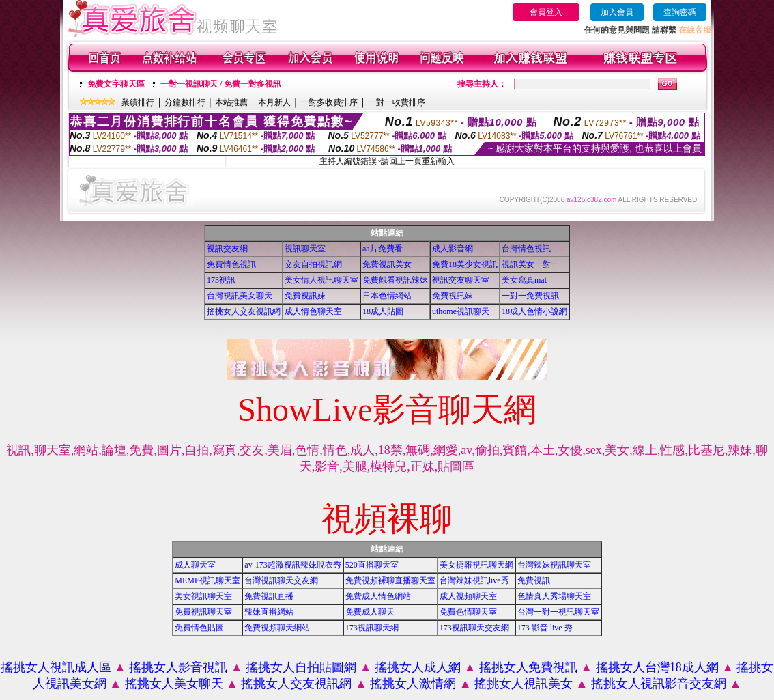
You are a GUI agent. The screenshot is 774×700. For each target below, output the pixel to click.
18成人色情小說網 (534, 311)
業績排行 (138, 102)
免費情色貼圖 (199, 628)
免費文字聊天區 (116, 84)
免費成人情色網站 (378, 596)
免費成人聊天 (370, 612)
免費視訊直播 (269, 596)
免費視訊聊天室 (203, 612)
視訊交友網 (227, 249)
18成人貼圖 (383, 311)
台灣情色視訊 (526, 249)
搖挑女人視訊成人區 (56, 667)
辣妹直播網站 (269, 612)
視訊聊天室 (305, 249)
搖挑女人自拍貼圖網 (301, 667)
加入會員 (617, 12)
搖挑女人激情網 (413, 684)
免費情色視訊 (231, 264)
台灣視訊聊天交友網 (281, 580)
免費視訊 (534, 580)
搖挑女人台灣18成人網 (657, 667)
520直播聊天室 (372, 565)
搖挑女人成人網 (418, 667)
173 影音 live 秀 (545, 628)
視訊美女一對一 (530, 264)
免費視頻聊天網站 (277, 628)
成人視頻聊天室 (468, 596)
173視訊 (221, 280)
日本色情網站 (387, 296)
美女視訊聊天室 (203, 596)
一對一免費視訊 (530, 296)
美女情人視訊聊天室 (321, 280)
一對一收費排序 (397, 102)
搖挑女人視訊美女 (524, 684)
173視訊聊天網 (372, 628)
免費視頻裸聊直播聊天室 (390, 580)
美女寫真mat (524, 280)
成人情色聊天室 (313, 311)
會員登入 (546, 12)
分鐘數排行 (185, 102)
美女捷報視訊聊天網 (476, 565)
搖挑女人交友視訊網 (244, 311)
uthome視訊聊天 (461, 311)
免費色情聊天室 (468, 612)
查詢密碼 (680, 12)
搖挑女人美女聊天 (174, 684)
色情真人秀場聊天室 (554, 596)
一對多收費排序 (329, 102)
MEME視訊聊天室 (207, 580)
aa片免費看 (383, 249)
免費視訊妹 (305, 296)
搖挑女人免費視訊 (528, 667)
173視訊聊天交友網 (474, 628)
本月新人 (274, 102)
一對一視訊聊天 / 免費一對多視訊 (221, 84)
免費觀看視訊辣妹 (395, 280)
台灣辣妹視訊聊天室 (554, 565)
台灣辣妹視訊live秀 (474, 580)
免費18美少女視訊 (465, 264)
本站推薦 (231, 102)
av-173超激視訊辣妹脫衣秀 (292, 565)
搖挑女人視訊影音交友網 (659, 684)
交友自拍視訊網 (313, 264)
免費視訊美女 (387, 264)
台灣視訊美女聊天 (240, 296)
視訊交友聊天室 (461, 280)
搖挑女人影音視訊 (178, 667)
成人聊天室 (195, 565)
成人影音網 (453, 249)
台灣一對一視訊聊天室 (558, 612)
